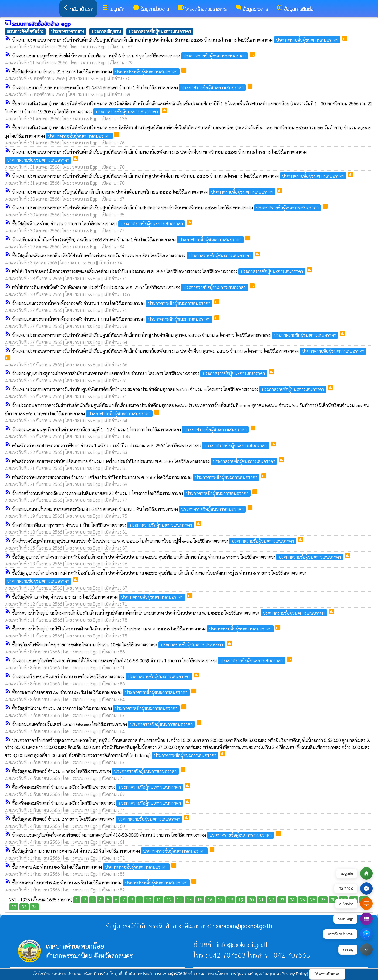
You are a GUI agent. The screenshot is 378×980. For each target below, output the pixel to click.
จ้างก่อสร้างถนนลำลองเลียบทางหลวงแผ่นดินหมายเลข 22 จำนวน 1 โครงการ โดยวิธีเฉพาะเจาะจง (132, 493)
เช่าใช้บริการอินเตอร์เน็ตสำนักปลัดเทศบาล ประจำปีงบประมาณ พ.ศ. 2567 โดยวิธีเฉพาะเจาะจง (131, 287)
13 (179, 900)
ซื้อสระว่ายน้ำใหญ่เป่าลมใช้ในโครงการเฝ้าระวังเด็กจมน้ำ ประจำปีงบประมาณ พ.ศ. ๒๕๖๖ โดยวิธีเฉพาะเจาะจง (143, 629)
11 (159, 900)
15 (200, 900)
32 (14, 907)
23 (282, 900)
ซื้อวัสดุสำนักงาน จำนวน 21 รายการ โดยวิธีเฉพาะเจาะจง (96, 72)
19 (241, 900)
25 (302, 900)
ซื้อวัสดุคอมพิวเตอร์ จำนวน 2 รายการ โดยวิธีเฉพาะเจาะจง (98, 819)
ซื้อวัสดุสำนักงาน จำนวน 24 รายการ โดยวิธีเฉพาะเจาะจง (96, 708)
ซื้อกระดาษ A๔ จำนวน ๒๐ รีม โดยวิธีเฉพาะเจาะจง (91, 867)
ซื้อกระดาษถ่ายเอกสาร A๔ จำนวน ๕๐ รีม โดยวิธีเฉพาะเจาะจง (101, 692)
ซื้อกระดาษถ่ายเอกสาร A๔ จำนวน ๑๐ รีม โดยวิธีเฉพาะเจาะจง (101, 883)
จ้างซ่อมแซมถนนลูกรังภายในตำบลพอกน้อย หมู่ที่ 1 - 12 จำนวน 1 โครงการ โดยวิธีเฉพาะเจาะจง (131, 429)
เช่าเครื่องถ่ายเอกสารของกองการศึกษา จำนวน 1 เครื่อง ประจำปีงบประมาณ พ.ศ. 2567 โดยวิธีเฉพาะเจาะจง (141, 445)
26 (313, 900)
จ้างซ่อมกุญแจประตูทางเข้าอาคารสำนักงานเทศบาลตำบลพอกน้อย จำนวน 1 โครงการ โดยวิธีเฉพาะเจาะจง (140, 373)
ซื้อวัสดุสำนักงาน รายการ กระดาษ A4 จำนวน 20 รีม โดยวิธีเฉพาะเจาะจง (110, 851)
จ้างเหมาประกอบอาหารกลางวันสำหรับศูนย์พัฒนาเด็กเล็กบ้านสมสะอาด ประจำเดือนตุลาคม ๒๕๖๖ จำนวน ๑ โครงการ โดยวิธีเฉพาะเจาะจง (170, 389)
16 (210, 900)
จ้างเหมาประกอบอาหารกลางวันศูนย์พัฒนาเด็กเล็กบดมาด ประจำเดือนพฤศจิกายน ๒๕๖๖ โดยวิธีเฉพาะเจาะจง (144, 192)
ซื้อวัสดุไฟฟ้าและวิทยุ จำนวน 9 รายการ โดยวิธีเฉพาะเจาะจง (99, 223)
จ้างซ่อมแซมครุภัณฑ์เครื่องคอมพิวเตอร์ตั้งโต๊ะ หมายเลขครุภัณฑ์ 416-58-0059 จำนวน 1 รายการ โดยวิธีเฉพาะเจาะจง (149, 660)
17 (220, 900)
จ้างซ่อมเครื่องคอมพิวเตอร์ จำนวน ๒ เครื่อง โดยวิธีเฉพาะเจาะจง (103, 676)
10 (148, 900)
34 (34, 907)
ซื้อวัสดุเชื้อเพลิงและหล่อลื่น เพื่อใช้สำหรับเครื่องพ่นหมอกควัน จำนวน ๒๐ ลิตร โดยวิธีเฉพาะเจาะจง (133, 255)
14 (190, 900)
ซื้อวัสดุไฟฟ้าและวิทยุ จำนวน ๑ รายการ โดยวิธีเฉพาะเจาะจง (99, 597)
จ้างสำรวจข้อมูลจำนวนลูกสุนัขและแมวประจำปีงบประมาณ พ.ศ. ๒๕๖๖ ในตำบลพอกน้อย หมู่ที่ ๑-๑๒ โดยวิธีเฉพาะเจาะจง (155, 541)
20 (251, 900)
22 (272, 900)
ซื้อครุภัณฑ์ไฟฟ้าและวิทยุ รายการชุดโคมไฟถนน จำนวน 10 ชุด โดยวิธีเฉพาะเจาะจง (119, 645)
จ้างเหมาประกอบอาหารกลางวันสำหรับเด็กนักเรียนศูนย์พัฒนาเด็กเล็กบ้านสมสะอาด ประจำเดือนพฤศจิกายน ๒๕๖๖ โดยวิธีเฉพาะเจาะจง (167, 208)
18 (231, 900)
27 (323, 900)
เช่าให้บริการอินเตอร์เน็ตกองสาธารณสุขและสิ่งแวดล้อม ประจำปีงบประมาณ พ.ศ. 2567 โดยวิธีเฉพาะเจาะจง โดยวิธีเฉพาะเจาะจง (159, 271)
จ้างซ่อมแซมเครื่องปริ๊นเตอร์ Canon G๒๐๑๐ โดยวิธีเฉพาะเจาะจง (104, 724)
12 (169, 900)
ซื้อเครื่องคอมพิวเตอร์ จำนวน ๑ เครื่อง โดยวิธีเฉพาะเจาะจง (98, 787)
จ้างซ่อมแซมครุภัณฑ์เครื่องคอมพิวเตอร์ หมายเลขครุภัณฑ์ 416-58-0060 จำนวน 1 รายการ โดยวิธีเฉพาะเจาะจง (144, 835)
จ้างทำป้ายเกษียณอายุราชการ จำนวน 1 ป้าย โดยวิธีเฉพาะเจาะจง (104, 525)
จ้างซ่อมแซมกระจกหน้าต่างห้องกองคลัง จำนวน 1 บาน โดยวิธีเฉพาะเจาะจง (113, 303)
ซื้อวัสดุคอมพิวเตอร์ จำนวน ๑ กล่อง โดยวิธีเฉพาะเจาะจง (96, 771)
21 (261, 900)
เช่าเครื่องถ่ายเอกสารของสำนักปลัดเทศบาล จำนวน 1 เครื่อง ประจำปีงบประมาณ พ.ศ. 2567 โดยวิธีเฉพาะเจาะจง (145, 461)
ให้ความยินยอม (327, 974)
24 (292, 900)
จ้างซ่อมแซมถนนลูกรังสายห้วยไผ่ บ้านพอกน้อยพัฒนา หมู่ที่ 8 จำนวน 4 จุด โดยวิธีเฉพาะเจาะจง (131, 56)
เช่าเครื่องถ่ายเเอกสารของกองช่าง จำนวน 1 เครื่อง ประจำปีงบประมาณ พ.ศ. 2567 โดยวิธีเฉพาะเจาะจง (136, 477)
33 (24, 907)
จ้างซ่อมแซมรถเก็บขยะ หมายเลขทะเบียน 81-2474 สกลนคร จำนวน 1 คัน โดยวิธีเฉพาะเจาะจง (129, 87)
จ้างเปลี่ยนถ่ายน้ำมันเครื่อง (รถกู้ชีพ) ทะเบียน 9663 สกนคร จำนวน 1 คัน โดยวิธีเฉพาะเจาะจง (128, 239)
